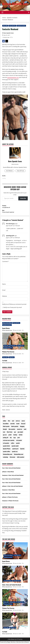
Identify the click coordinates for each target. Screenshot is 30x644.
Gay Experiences (8, 582)
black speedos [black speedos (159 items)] (15, 427)
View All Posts (21, 171)
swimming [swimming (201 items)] (5, 458)
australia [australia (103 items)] (12, 425)
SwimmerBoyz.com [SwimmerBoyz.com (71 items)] (19, 455)
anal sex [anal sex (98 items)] (18, 422)
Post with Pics (12, 26)
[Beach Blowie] (15, 552)
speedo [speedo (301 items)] (18, 444)
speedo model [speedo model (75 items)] (15, 447)
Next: (15, 212)
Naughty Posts (17, 582)
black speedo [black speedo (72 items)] (6, 427)
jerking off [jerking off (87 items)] (6, 439)
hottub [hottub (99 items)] (21, 436)
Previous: (15, 207)
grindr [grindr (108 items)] (10, 436)
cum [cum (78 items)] (4, 433)
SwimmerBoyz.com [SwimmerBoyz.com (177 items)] (8, 455)
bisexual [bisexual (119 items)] (23, 425)
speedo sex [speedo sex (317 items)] (15, 453)
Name (4, 285)
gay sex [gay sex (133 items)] (5, 436)
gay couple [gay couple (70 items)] (20, 433)
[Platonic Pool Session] (15, 342)
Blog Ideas (11, 358)
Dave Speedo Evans (9, 33)
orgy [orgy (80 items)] (15, 439)
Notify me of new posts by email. (13, 309)
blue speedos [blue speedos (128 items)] (12, 430)
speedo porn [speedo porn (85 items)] (15, 450)
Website (5, 297)
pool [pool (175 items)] (19, 439)
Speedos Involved (21, 26)
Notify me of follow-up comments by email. (14, 305)
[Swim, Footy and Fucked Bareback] (15, 575)
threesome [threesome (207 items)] (12, 458)
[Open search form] (29, 12)
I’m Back (5, 362)
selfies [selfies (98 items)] (13, 444)
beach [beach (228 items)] (18, 425)
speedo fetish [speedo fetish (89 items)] (6, 447)
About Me (5, 26)
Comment (6, 263)
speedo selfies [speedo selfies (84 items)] (7, 453)
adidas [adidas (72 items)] (5, 422)
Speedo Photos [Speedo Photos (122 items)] (7, 450)
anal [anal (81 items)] (13, 422)
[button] (2, 12)
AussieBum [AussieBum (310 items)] (6, 425)
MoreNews (11, 640)
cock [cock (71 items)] (25, 430)
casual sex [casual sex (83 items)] (20, 430)
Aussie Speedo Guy (15, 4)
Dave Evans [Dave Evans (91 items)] (10, 433)
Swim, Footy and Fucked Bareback (14, 469)
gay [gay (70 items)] (15, 433)
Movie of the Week (7, 324)
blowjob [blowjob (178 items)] (5, 430)
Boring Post (13, 347)
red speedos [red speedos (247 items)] (6, 444)
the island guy (10, 225)
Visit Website (9, 171)
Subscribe (23, 199)
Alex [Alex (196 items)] (9, 422)
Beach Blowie (6, 329)
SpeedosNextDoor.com (14, 77)
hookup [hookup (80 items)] (15, 436)
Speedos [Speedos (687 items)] (22, 450)
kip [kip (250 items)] (11, 439)
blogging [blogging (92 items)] (22, 427)
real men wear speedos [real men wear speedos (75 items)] (9, 441)
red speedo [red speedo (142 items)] (19, 441)
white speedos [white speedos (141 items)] (21, 458)
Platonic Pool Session (8, 353)
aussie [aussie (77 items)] (23, 422)
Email (4, 291)
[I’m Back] (15, 622)
